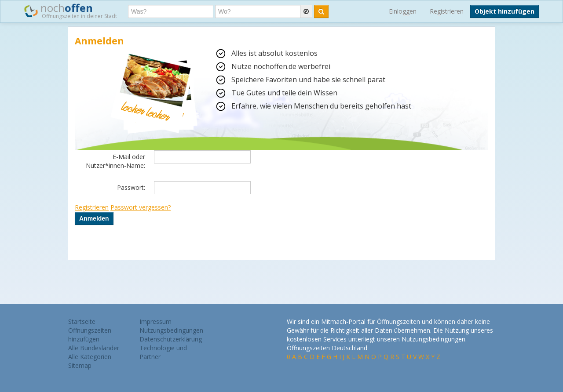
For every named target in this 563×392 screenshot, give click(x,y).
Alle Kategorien (90, 357)
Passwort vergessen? (141, 207)
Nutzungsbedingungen (171, 330)
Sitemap (80, 365)
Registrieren (447, 11)
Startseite (82, 321)
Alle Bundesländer (94, 348)
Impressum (155, 321)
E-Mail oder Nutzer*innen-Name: (115, 161)
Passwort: (131, 187)
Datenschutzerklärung (171, 339)
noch (71, 11)
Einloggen (403, 11)
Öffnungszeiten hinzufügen (90, 335)
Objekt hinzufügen (505, 11)
